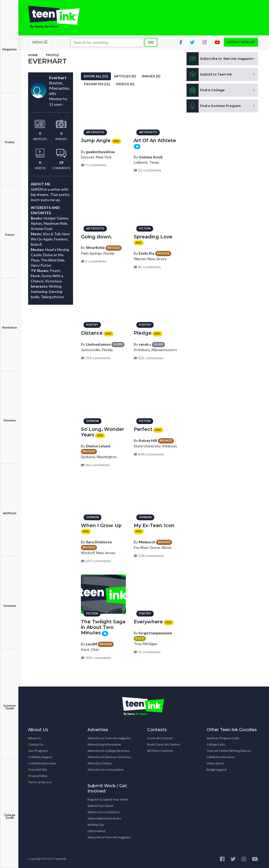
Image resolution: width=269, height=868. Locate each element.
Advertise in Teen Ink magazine (109, 738)
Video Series (215, 763)
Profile (53, 55)
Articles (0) (125, 76)
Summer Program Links (223, 738)
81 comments (147, 267)
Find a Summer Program (214, 106)
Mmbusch (147, 542)
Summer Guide (10, 703)
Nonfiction (10, 324)
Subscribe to (219, 59)
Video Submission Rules (104, 818)
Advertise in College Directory (109, 751)
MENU (40, 42)
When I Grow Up (101, 526)
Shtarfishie (95, 247)
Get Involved (96, 831)
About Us (35, 738)
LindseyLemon (98, 344)
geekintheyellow (100, 151)
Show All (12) (96, 76)
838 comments (149, 454)
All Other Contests (160, 751)
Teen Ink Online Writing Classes (229, 751)
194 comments (95, 465)
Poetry (10, 139)
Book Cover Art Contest (164, 744)
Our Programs (38, 751)
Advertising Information (104, 744)
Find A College (206, 90)
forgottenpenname (155, 633)
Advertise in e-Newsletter (106, 770)
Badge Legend (216, 770)
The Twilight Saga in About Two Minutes (103, 627)
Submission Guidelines (104, 812)
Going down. (97, 237)
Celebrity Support (40, 757)
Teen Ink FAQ (37, 770)
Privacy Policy (38, 776)
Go (151, 42)
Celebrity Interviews (42, 763)
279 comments (96, 358)
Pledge (143, 333)
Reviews (10, 417)
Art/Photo (10, 510)
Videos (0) (125, 84)
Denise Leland (98, 446)
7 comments (94, 165)
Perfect (143, 429)
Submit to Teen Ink (209, 74)
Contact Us (36, 744)
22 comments (148, 170)
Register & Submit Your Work (108, 799)
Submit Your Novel (100, 806)
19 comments (147, 652)
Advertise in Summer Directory (109, 757)
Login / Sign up (241, 42)
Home (33, 55)
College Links (216, 744)
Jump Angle (96, 141)
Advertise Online (100, 763)
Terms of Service (40, 782)
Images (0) (151, 76)
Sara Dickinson (99, 542)
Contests (10, 602)
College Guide (10, 813)
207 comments (96, 561)
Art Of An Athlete (155, 141)
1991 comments (96, 658)
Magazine (10, 46)
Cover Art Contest (160, 738)
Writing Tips (96, 825)
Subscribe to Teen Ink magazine (109, 837)
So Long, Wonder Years (102, 432)
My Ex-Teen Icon (154, 526)
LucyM (91, 644)
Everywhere (148, 622)
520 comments (149, 358)
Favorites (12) (97, 84)
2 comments (94, 261)
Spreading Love (153, 237)
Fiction (10, 231)
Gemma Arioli (151, 157)
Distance (92, 333)
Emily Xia (147, 253)
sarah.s (145, 344)
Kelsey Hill (148, 440)
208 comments (149, 556)
